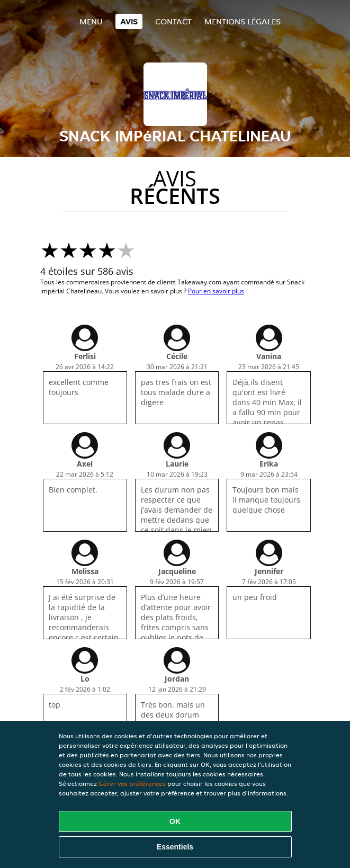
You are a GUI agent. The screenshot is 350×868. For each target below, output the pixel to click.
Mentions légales (243, 21)
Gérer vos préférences (132, 784)
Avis (129, 21)
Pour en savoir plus (216, 291)
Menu (91, 21)
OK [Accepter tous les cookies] (175, 821)
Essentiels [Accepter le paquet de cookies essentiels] (175, 847)
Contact (173, 21)
